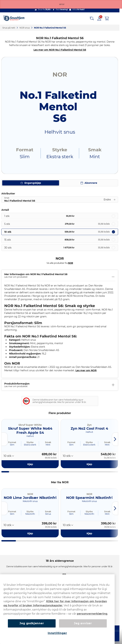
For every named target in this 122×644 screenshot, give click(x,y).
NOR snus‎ (25, 28)
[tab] (5, 472)
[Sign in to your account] (99, 19)
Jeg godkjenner (32, 623)
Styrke (30, 442)
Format (12, 442)
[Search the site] (92, 19)
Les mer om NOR (86, 370)
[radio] (60, 216)
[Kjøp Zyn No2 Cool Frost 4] (89, 464)
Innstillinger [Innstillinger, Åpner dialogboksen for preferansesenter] (57, 633)
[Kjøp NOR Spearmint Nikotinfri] (89, 533)
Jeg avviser (83, 623)
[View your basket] (107, 19)
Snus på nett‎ (9, 28)
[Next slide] (115, 439)
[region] (57, 609)
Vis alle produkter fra (60, 263)
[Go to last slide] (4, 439)
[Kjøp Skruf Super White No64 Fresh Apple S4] (30, 464)
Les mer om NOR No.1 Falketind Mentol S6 (60, 50)
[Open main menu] (114, 19)
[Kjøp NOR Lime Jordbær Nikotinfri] (30, 533)
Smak (48, 442)
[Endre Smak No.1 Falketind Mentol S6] (60, 200)
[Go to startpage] (15, 18)
